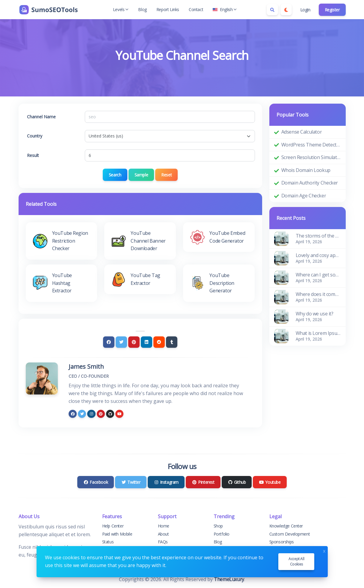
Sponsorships (282, 542)
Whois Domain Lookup (306, 170)
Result (33, 155)
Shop (218, 526)
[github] (110, 414)
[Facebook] (109, 342)
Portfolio (222, 534)
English (225, 9)
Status (108, 542)
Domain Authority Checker (310, 183)
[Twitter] (121, 342)
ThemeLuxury (229, 579)
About (163, 534)
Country (35, 136)
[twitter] (82, 414)
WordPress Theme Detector (311, 145)
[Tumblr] (172, 342)
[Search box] (272, 10)
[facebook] (73, 414)
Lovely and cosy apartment (318, 255)
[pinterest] (101, 414)
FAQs (163, 542)
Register (332, 10)
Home (164, 526)
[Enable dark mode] (286, 10)
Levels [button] (121, 9)
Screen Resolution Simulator (311, 157)
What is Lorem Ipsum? (318, 333)
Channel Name (41, 117)
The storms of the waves (318, 236)
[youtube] (119, 414)
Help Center (113, 526)
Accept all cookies (296, 561)
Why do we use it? (315, 314)
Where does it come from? (318, 294)
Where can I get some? (318, 275)
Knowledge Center (286, 526)
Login (305, 10)
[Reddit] (159, 342)
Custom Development (290, 534)
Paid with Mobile (117, 534)
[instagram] (91, 414)
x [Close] (324, 550)
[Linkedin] (146, 342)
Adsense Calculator (302, 132)
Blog (142, 9)
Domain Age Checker (304, 196)
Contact (196, 9)
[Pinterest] (134, 342)
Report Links (168, 9)
